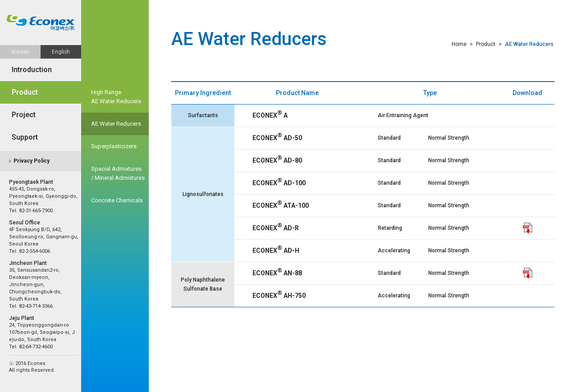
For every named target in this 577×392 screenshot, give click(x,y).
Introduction (32, 70)
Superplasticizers (114, 146)
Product (25, 92)
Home (459, 44)
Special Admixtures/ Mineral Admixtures (118, 173)
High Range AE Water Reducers (116, 97)
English (61, 52)
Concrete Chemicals (117, 200)
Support (25, 137)
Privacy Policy (32, 161)
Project (24, 115)
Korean (21, 52)
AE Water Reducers (116, 124)
